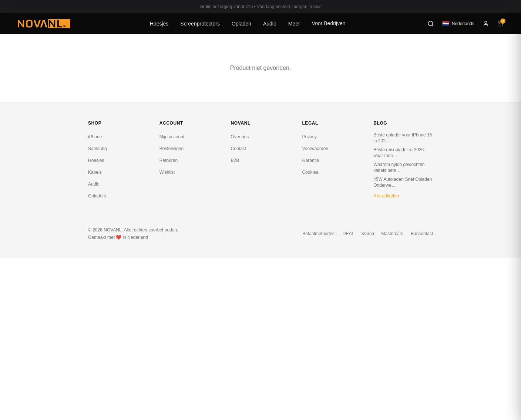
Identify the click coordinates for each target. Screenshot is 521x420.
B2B (235, 160)
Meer (294, 24)
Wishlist (167, 172)
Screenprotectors (200, 24)
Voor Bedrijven (329, 23)
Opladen (241, 24)
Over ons (240, 137)
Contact (238, 149)
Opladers (97, 196)
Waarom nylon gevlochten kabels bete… (399, 167)
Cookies (310, 172)
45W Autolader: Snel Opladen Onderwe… (403, 182)
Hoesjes (159, 24)
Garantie (310, 160)
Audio (270, 24)
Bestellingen (172, 149)
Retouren (169, 160)
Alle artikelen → (389, 196)
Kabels (95, 172)
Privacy (309, 137)
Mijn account (172, 137)
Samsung (98, 149)
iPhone (95, 137)
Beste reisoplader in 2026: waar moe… (399, 153)
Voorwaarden (315, 149)
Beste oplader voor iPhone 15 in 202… (403, 138)
